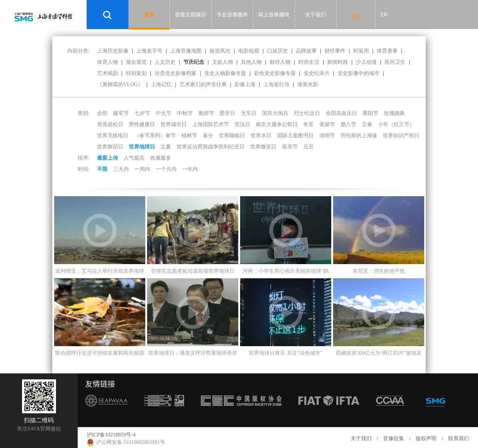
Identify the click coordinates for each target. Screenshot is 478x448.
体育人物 (108, 62)
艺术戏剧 (108, 73)
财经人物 (280, 62)
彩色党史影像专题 (275, 73)
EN (384, 15)
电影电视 (249, 51)
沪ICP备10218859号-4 (111, 435)
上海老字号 (149, 51)
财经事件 (335, 51)
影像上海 (245, 84)
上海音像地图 (186, 51)
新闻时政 (338, 62)
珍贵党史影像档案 (176, 73)
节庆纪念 (194, 62)
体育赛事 (387, 51)
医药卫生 (395, 62)
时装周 (361, 51)
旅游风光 (220, 51)
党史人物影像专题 (225, 73)
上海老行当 (276, 84)
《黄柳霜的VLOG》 (120, 84)
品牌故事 (306, 51)
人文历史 (165, 62)
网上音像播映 (274, 15)
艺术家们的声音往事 (203, 84)
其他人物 (251, 62)
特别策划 (136, 73)
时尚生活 (309, 62)
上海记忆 (161, 84)
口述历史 (277, 51)
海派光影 (308, 84)
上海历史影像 (113, 51)
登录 (356, 16)
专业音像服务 (232, 15)
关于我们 (316, 15)
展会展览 (136, 62)
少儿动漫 (366, 62)
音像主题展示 (190, 15)
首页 (149, 15)
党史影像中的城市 (358, 73)
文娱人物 (223, 62)
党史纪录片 (317, 73)
